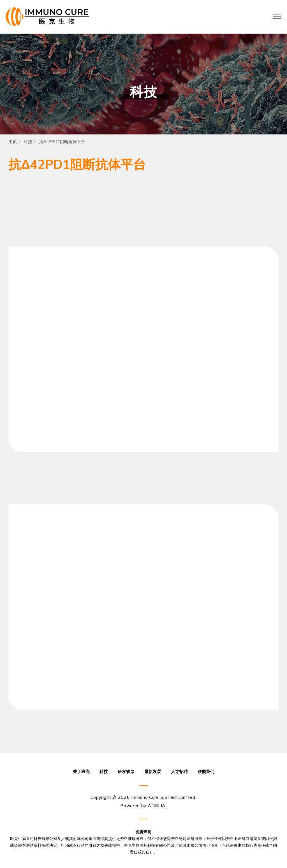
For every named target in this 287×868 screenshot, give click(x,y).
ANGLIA (157, 806)
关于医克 (81, 772)
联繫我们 (206, 772)
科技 (28, 142)
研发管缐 (126, 772)
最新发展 (153, 772)
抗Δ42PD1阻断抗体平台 (62, 142)
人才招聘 (179, 772)
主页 (13, 142)
